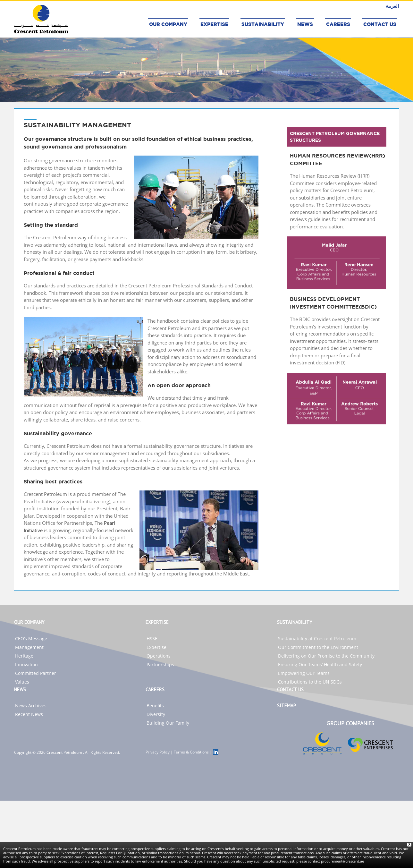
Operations (159, 656)
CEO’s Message (31, 638)
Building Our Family (168, 723)
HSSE (152, 638)
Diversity (156, 714)
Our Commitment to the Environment (318, 647)
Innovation (26, 664)
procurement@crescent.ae (342, 861)
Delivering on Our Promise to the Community (326, 656)
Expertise (156, 647)
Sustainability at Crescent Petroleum (317, 638)
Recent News (29, 714)
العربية (392, 6)
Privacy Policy (158, 752)
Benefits (155, 706)
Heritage (24, 656)
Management (29, 647)
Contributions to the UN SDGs (310, 682)
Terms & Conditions (191, 752)
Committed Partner (36, 673)
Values (22, 682)
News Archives (31, 706)
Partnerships (160, 664)
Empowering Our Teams (304, 673)
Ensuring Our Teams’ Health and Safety (320, 664)
